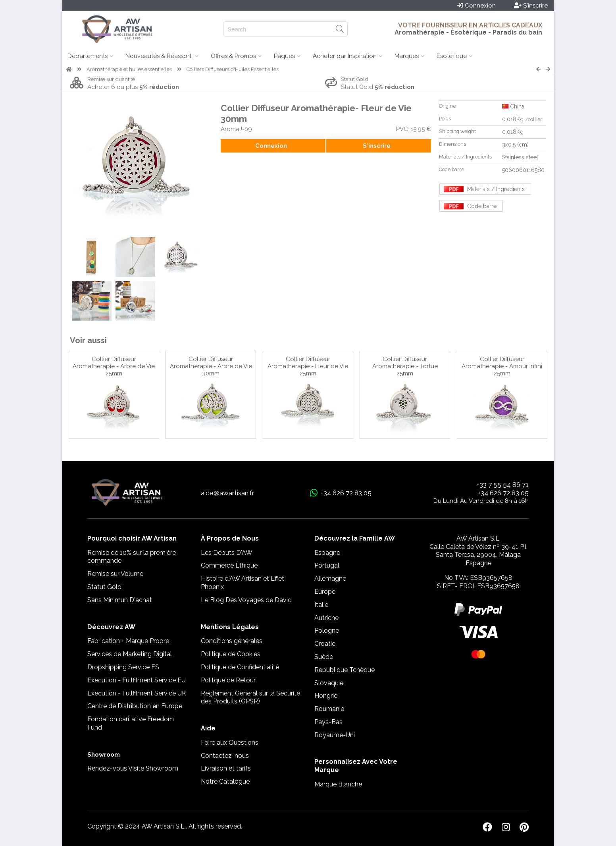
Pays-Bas (328, 722)
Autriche (326, 618)
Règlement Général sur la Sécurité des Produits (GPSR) (250, 697)
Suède (324, 657)
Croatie (325, 644)
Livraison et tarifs (226, 768)
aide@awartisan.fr (228, 493)
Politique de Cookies (231, 654)
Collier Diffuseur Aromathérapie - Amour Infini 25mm (502, 366)
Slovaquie (329, 683)
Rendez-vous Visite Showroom (133, 768)
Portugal (327, 565)
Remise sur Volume (115, 574)
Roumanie (329, 709)
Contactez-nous (225, 756)
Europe (325, 592)
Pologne (327, 631)
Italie (321, 605)
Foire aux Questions (230, 743)
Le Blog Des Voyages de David (246, 600)
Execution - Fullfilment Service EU (137, 680)
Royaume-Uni (335, 735)
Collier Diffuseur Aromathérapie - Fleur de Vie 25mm (308, 366)
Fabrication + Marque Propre (128, 641)
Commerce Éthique (229, 565)
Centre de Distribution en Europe (135, 706)
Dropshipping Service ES (123, 667)
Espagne (327, 553)
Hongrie (326, 696)
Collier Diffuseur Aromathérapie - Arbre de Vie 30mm (211, 366)
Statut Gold (104, 587)
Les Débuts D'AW (227, 553)
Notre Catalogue (225, 781)
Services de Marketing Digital (130, 654)
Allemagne (330, 578)
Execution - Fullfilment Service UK (137, 693)
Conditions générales (232, 641)
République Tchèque (345, 670)
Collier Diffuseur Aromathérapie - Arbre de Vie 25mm (114, 366)
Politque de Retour (228, 680)
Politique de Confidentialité (240, 667)
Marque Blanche (338, 784)
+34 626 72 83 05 (503, 493)
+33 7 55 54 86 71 (503, 485)
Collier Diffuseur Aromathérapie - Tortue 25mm (405, 366)
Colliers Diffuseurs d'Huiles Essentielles (233, 69)
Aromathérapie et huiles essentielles (129, 69)
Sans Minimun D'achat (120, 600)
